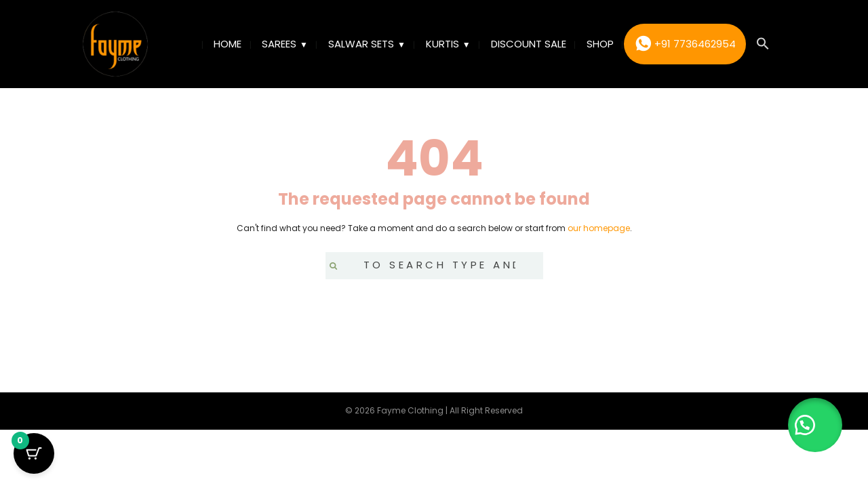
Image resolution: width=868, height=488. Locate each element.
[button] (763, 44)
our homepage (599, 228)
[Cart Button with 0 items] (34, 454)
